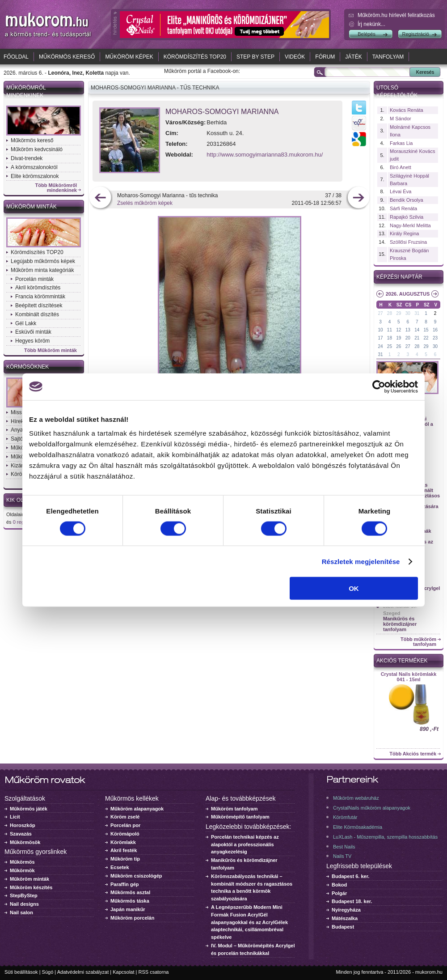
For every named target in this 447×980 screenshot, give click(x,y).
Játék (353, 57)
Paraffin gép (125, 884)
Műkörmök (22, 870)
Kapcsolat (123, 972)
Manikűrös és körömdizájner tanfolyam (400, 624)
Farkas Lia (401, 143)
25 (390, 346)
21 (417, 338)
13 (408, 330)
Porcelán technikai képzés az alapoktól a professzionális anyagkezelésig (245, 844)
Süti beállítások (21, 972)
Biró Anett (401, 167)
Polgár (339, 893)
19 (399, 338)
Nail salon (21, 912)
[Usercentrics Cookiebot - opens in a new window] (379, 386)
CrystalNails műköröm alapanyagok (372, 808)
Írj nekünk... (371, 24)
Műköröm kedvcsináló (37, 149)
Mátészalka (345, 918)
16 (435, 330)
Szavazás (21, 834)
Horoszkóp (23, 825)
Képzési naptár (399, 277)
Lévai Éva (401, 191)
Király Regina (404, 233)
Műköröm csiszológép (136, 876)
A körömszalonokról (34, 167)
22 (426, 338)
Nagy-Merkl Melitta (410, 225)
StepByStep (24, 895)
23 (435, 338)
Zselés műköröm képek (145, 203)
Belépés (367, 34)
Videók (295, 57)
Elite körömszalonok (35, 176)
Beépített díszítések (39, 305)
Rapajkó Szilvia (407, 217)
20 (408, 338)
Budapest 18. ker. (352, 901)
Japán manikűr (128, 909)
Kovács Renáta (407, 110)
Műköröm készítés (31, 887)
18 (390, 338)
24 (380, 346)
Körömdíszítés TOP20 (195, 57)
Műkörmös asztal (130, 892)
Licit (15, 817)
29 (399, 313)
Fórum (325, 57)
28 (390, 313)
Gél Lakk (26, 323)
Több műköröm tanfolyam (418, 642)
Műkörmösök (25, 842)
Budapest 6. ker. (350, 876)
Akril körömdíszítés (38, 288)
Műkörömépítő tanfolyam (240, 817)
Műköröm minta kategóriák (42, 270)
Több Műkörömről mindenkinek (56, 188)
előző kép (100, 198)
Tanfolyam (388, 57)
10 (380, 330)
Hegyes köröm (32, 341)
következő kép (358, 198)
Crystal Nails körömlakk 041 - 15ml (409, 677)
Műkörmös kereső (67, 57)
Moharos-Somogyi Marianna (222, 112)
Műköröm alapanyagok (137, 809)
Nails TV (342, 856)
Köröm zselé (125, 817)
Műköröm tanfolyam (234, 809)
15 (426, 330)
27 (380, 313)
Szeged (392, 613)
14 (417, 330)
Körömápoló (125, 834)
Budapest (343, 927)
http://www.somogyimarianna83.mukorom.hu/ (265, 155)
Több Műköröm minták (51, 350)
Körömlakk (123, 842)
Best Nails (344, 847)
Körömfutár (345, 817)
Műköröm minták (32, 207)
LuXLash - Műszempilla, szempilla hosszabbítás (385, 837)
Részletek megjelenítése (361, 561)
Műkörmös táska (130, 901)
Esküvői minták (33, 332)
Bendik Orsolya (407, 200)
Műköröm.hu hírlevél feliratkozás (396, 15)
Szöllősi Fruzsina (408, 242)
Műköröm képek (129, 57)
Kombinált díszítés (37, 314)
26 (399, 346)
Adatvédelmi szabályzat (83, 972)
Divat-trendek (27, 158)
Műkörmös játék (29, 809)
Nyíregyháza (346, 910)
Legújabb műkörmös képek (43, 261)
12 (399, 330)
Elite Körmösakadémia (358, 827)
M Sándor (401, 119)
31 (417, 313)
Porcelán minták (34, 279)
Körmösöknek (27, 367)
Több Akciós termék (413, 754)
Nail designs (24, 904)
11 (390, 330)
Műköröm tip (125, 859)
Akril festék (124, 850)
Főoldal (16, 57)
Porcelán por (125, 825)
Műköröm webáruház (356, 798)
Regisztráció (415, 34)
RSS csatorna (154, 972)
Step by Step (255, 57)
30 (408, 313)
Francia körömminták (40, 297)
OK (354, 588)
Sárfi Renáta (403, 208)
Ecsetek (120, 867)
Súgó (48, 972)
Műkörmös (22, 862)
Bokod (339, 885)
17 (380, 338)
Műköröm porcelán (132, 918)
